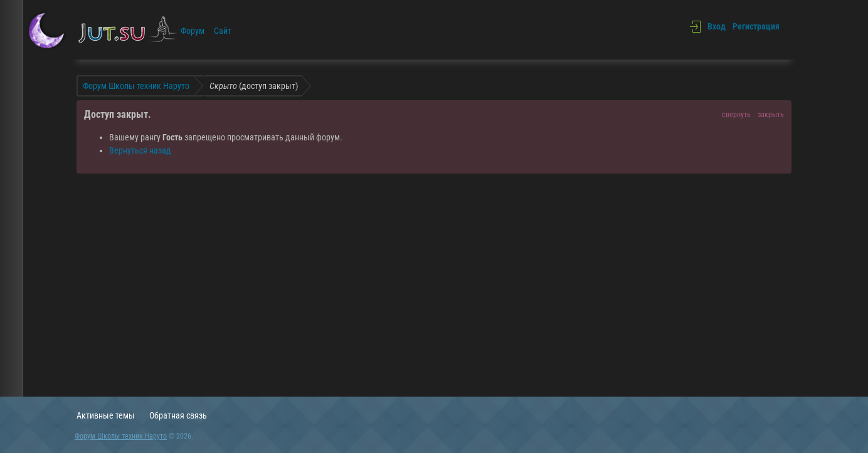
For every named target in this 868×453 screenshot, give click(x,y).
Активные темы (106, 415)
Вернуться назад (140, 150)
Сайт (223, 31)
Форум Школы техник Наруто (121, 436)
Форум (193, 31)
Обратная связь (178, 415)
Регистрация (756, 26)
